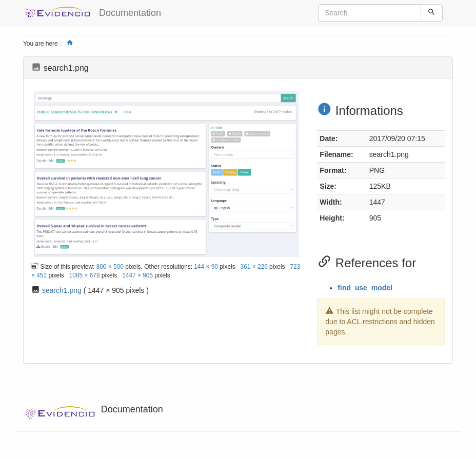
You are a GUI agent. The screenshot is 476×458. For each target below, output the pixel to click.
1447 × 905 (137, 275)
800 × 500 (110, 267)
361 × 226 (254, 267)
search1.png (62, 290)
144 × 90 (206, 267)
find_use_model (365, 288)
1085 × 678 (85, 275)
